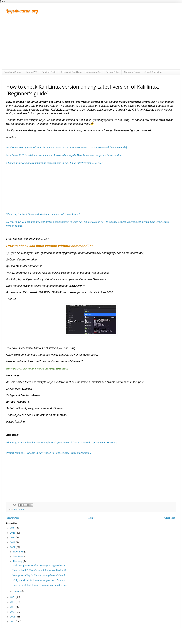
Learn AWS (32, 72)
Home (92, 518)
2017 (13, 612)
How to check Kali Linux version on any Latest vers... (40, 585)
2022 (13, 542)
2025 (13, 533)
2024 (13, 538)
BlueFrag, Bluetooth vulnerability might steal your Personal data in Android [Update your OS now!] (61, 442)
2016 (13, 617)
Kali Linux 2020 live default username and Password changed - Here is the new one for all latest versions (64, 155)
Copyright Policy (132, 72)
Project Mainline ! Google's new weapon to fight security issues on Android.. (49, 453)
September (19, 556)
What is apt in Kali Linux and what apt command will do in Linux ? (43, 214)
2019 (13, 602)
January (17, 591)
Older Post (170, 518)
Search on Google (13, 72)
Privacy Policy (112, 72)
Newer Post (13, 518)
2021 (13, 547)
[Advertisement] (91, 46)
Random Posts (49, 72)
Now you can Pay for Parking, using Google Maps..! (39, 575)
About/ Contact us (153, 72)
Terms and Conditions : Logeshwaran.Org (81, 72)
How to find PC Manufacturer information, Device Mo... (41, 570)
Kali (23, 509)
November (19, 552)
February (18, 561)
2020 (13, 597)
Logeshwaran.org (22, 11)
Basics (17, 509)
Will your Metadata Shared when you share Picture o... (40, 580)
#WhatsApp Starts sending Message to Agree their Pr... (40, 565)
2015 (13, 621)
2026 (13, 528)
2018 (13, 607)
